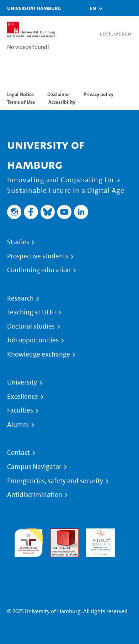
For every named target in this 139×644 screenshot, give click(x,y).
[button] (93, 8)
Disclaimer (59, 94)
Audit (57, 533)
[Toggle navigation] (130, 8)
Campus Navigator (34, 467)
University (22, 382)
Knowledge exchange (39, 354)
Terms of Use (21, 102)
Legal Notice (20, 94)
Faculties (20, 410)
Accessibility (62, 102)
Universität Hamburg (34, 8)
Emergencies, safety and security (55, 481)
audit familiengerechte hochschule (29, 541)
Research (20, 298)
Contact (18, 453)
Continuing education (39, 270)
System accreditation (29, 565)
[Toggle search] (112, 8)
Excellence (23, 397)
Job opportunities (33, 340)
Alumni (18, 425)
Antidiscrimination (35, 495)
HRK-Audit (99, 533)
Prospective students (38, 256)
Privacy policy (98, 94)
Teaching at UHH (31, 312)
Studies (18, 242)
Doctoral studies (31, 326)
